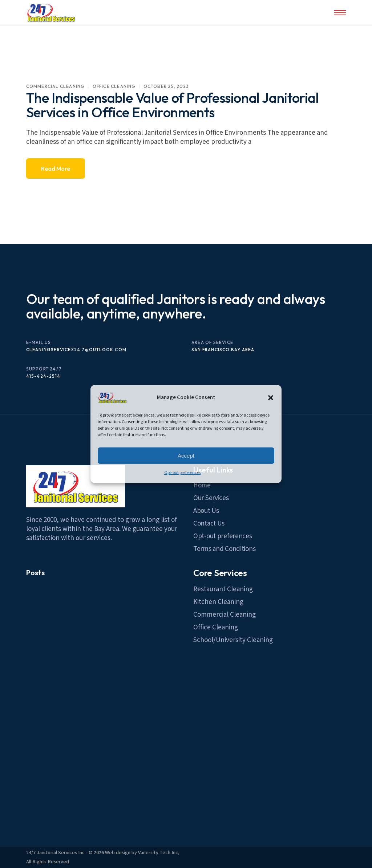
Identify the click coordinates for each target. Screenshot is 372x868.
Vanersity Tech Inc (158, 853)
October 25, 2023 (166, 86)
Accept (186, 456)
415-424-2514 (43, 376)
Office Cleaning (114, 86)
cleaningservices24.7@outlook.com (76, 350)
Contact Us (209, 524)
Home (202, 485)
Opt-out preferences (183, 473)
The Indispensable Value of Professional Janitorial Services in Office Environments (173, 105)
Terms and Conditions (224, 549)
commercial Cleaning (56, 86)
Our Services (211, 498)
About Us (206, 511)
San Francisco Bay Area (223, 350)
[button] (271, 398)
